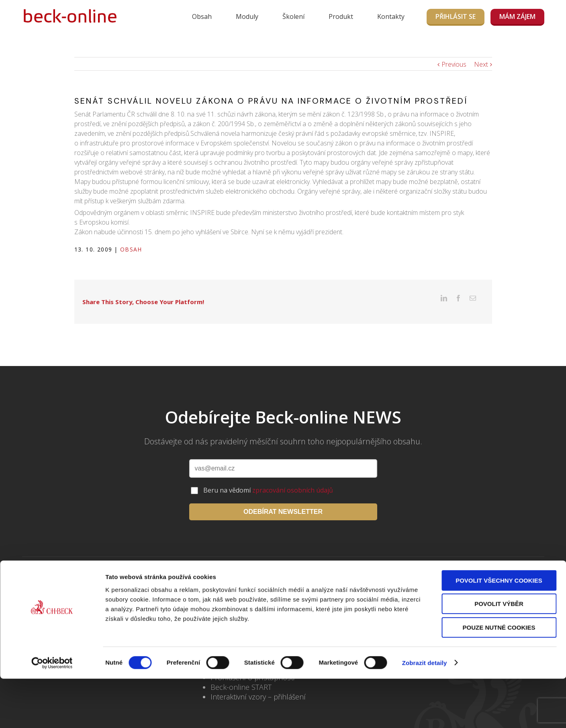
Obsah (202, 16)
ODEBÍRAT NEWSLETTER (283, 499)
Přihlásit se (456, 16)
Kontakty (391, 16)
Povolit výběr (499, 653)
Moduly (247, 16)
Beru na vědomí (268, 478)
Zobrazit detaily (425, 712)
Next (481, 64)
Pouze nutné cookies (499, 677)
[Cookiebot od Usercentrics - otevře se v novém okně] (52, 712)
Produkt (341, 16)
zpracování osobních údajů (293, 478)
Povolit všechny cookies (499, 630)
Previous (454, 64)
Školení (293, 16)
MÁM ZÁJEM (517, 16)
